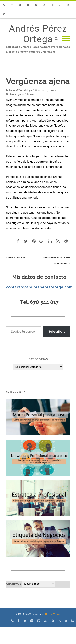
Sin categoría (17, 94)
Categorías (38, 359)
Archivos (14, 584)
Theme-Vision (52, 614)
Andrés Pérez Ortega (38, 34)
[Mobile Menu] (66, 39)
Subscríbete (57, 332)
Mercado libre (16, 257)
